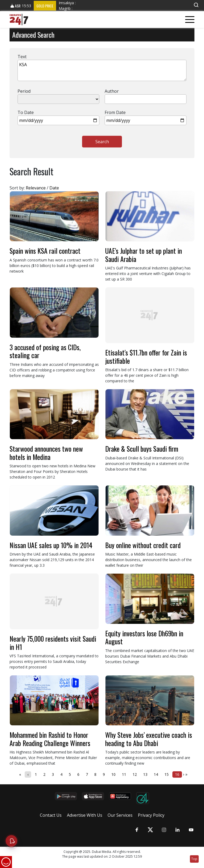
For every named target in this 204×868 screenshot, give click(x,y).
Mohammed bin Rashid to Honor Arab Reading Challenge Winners (50, 739)
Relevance (36, 188)
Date (54, 188)
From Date (115, 112)
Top (194, 859)
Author (112, 91)
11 (124, 774)
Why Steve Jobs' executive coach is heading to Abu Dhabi (149, 739)
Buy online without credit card (143, 545)
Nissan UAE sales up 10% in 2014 (51, 545)
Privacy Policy (151, 815)
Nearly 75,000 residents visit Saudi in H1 (53, 643)
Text (22, 57)
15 (167, 774)
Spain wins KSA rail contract (45, 251)
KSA (102, 70)
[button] (196, 5)
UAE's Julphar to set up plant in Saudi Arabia (144, 255)
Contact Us (51, 815)
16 (177, 774)
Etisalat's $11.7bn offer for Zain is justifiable (146, 356)
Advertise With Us (85, 815)
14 (156, 774)
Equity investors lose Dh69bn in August (144, 637)
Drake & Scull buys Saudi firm (142, 449)
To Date (26, 112)
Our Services (120, 815)
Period (24, 91)
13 (145, 774)
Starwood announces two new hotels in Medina (46, 453)
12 (135, 774)
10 (113, 774)
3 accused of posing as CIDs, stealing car (45, 351)
